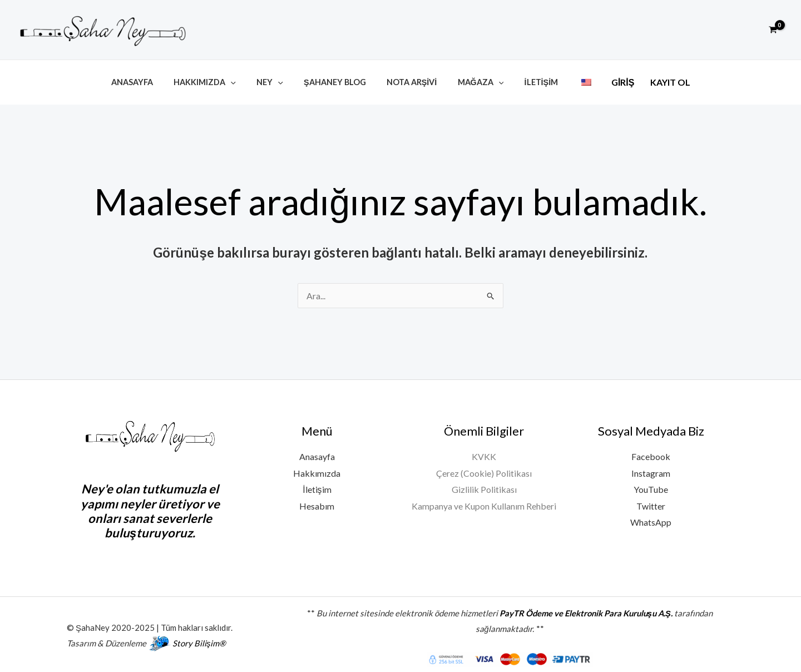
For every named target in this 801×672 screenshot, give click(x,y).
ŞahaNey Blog (337, 80)
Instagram (651, 469)
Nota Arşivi (410, 80)
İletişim (530, 80)
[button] (748, 30)
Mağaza (474, 80)
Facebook (651, 453)
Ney (277, 80)
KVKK (484, 453)
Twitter (651, 502)
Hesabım (317, 502)
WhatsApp (651, 519)
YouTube (651, 486)
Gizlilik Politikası (484, 486)
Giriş (604, 81)
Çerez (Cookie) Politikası (484, 469)
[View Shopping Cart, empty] (773, 30)
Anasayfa (149, 80)
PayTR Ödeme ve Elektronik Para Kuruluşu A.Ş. (586, 609)
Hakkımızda (216, 80)
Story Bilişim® (199, 639)
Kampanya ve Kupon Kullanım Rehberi (484, 502)
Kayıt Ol (652, 81)
